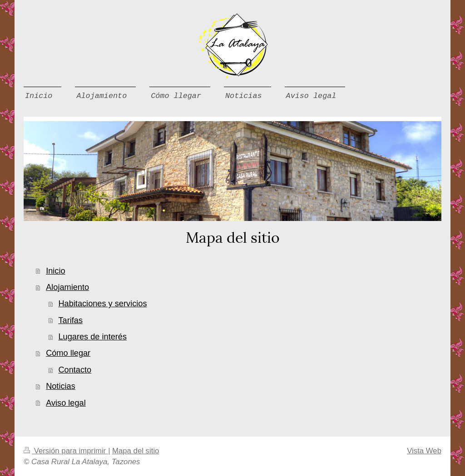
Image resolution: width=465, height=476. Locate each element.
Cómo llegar (68, 353)
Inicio (55, 271)
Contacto (75, 370)
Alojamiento (67, 287)
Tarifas (70, 320)
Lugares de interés (92, 337)
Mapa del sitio (136, 451)
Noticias (61, 386)
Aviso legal (66, 403)
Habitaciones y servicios (102, 304)
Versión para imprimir (66, 451)
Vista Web (424, 451)
